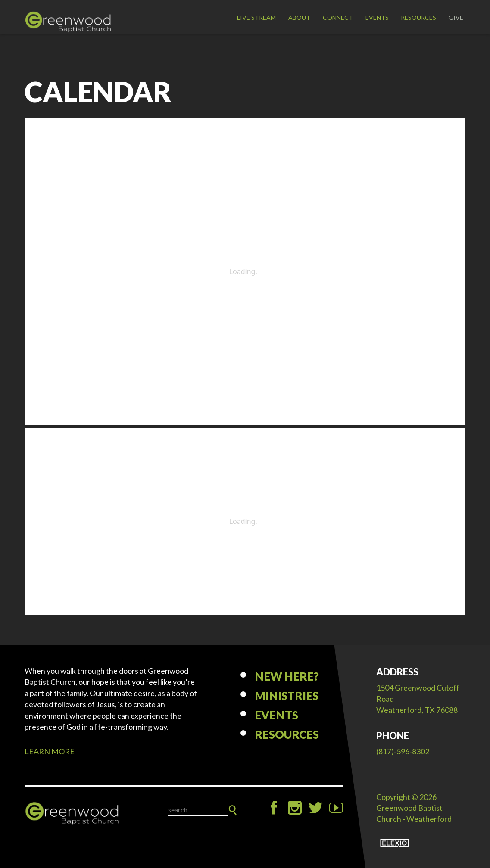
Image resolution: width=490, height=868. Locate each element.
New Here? (287, 676)
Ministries (287, 696)
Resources (418, 17)
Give (456, 17)
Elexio (395, 843)
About (299, 17)
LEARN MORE (50, 751)
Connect (338, 17)
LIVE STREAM (256, 17)
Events (377, 17)
